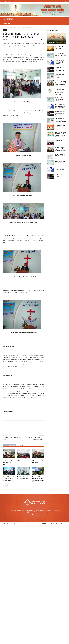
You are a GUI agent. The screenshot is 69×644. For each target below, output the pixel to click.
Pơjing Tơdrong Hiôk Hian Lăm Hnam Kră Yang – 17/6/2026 (16, 563)
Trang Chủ (18, 19)
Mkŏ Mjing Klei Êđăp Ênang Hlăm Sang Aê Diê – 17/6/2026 (16, 570)
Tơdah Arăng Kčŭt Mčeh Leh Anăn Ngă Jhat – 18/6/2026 (16, 526)
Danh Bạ (40, 19)
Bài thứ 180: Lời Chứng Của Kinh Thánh (21, 434)
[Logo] (8, 19)
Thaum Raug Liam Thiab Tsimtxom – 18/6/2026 (15, 533)
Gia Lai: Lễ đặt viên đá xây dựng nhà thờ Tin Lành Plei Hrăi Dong (17, 474)
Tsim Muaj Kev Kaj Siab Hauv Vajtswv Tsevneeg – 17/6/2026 (17, 577)
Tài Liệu (47, 19)
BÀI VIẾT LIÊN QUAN (18, 441)
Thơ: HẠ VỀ (7, 500)
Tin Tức (26, 19)
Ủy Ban (53, 19)
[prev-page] (13, 481)
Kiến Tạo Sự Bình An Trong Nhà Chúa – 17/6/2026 (16, 557)
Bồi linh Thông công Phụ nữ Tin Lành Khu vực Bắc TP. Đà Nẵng (47, 457)
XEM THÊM (29, 441)
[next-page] (16, 481)
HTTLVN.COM (7, 23)
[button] (64, 19)
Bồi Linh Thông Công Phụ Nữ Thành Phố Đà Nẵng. (45, 434)
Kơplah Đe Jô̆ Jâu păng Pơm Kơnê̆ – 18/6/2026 (15, 519)
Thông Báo (33, 19)
